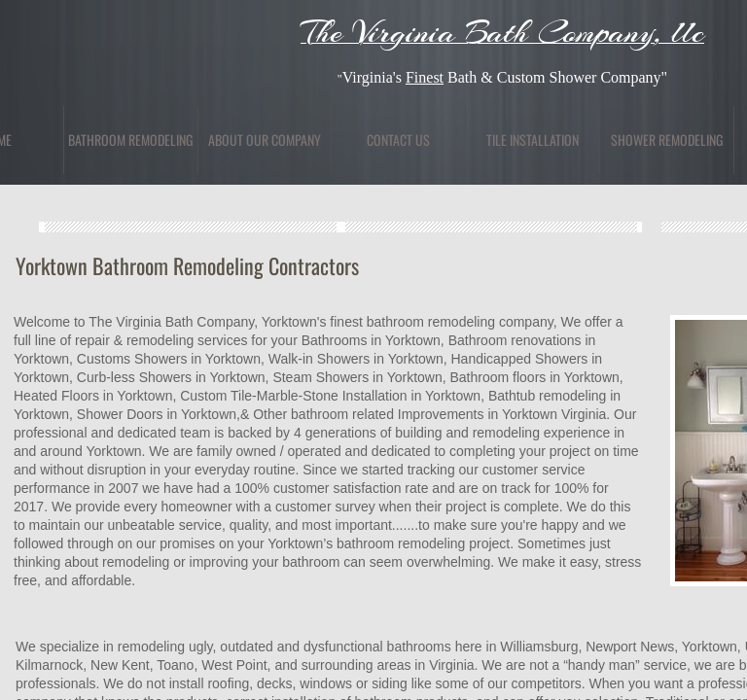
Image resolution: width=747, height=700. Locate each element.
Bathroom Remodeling (130, 140)
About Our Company (265, 140)
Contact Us (398, 140)
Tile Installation (533, 140)
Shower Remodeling (667, 140)
